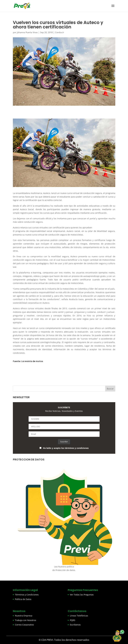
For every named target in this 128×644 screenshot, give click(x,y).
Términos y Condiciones (27, 595)
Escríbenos (75, 625)
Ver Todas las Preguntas (82, 595)
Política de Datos (23, 599)
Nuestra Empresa (24, 616)
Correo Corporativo (24, 625)
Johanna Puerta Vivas (27, 32)
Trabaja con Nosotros (26, 620)
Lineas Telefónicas (79, 616)
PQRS (73, 620)
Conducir (60, 32)
